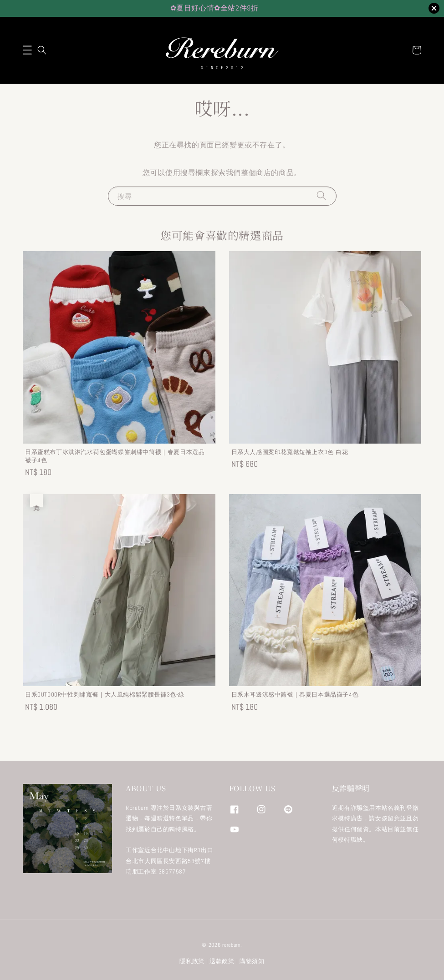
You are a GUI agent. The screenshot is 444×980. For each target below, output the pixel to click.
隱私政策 (192, 961)
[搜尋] (322, 196)
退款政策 (222, 961)
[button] (27, 50)
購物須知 (252, 961)
